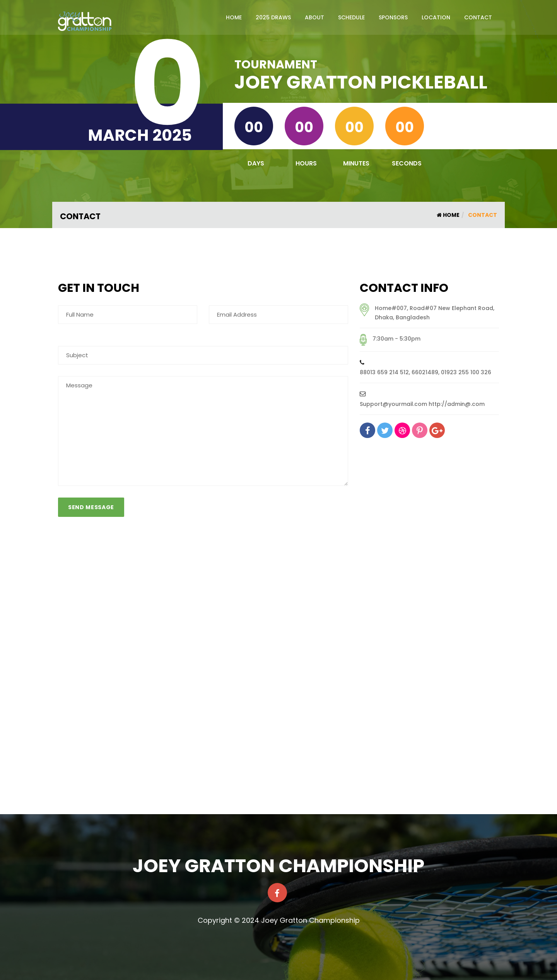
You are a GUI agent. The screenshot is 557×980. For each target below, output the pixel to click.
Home (234, 17)
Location (436, 17)
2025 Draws (273, 17)
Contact (478, 17)
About (314, 17)
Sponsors (393, 17)
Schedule (351, 17)
